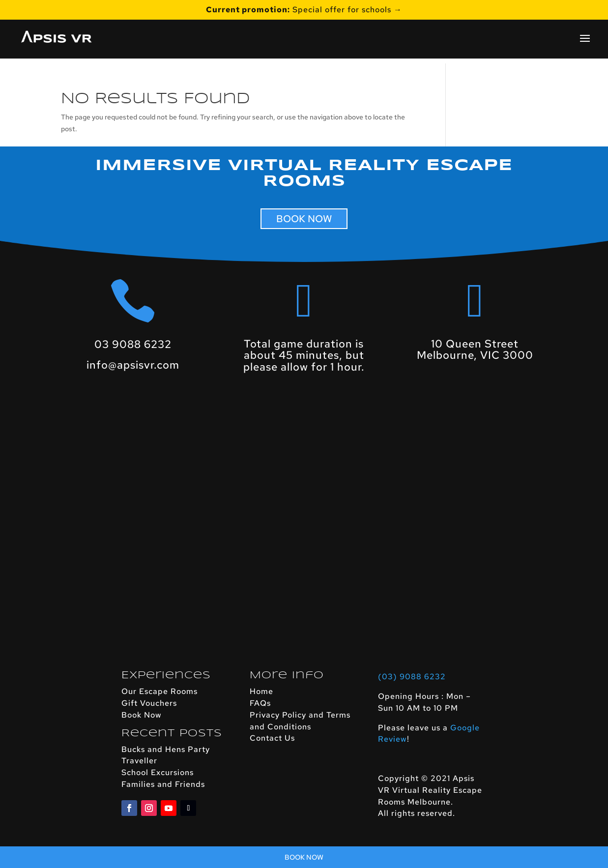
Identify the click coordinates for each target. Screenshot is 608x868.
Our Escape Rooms (159, 691)
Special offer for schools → (304, 10)
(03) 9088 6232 (412, 677)
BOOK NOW (304, 219)
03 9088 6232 (133, 344)
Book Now (142, 715)
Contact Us (272, 738)
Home (261, 691)
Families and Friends (163, 784)
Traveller (139, 761)
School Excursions (158, 772)
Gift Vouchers (149, 703)
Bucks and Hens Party (166, 749)
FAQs (260, 703)
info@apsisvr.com (133, 365)
